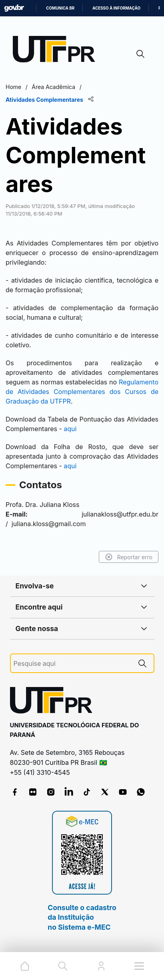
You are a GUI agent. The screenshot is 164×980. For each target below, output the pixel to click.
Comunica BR (60, 8)
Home (13, 87)
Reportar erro (129, 557)
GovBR (14, 8)
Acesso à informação (116, 8)
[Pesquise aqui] (72, 664)
